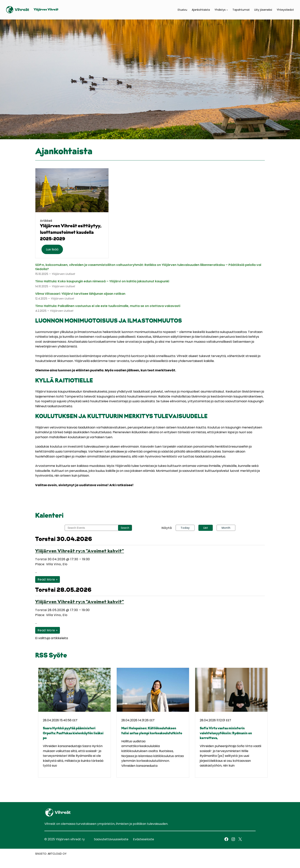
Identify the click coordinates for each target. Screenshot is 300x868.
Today (185, 528)
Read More (48, 579)
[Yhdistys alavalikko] (227, 10)
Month (226, 528)
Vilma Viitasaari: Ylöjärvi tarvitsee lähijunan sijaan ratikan (80, 294)
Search (125, 528)
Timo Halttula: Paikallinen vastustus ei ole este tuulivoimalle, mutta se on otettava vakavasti (108, 306)
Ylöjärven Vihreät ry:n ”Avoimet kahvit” (80, 551)
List (206, 528)
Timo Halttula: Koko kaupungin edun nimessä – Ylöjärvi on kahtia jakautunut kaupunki (102, 281)
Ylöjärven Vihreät (46, 10)
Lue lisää (52, 249)
